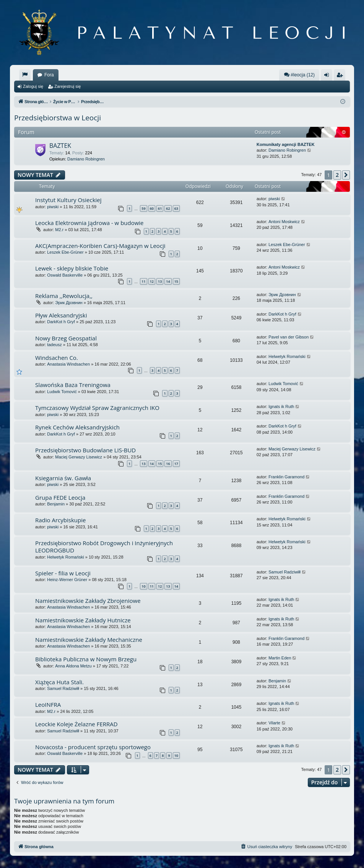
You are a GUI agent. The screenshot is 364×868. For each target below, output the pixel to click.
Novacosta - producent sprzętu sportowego (93, 747)
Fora (49, 75)
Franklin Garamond (286, 477)
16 (168, 464)
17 (176, 464)
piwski (53, 207)
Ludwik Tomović (62, 392)
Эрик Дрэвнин (69, 303)
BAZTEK (60, 146)
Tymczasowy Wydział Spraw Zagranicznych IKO (97, 408)
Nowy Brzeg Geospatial (66, 338)
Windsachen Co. (57, 358)
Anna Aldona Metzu (73, 666)
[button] (346, 175)
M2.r (59, 230)
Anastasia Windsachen (68, 364)
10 (143, 586)
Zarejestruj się (67, 86)
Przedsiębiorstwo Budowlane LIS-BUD (85, 450)
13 (160, 281)
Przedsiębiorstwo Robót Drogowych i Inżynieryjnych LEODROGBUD (104, 547)
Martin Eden (280, 658)
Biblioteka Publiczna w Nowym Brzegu (86, 659)
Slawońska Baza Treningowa (73, 385)
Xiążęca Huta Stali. (59, 682)
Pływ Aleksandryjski (61, 315)
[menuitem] (25, 75)
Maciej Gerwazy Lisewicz (79, 457)
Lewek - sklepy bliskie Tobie (72, 268)
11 (143, 281)
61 (160, 208)
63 (176, 208)
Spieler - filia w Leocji (63, 573)
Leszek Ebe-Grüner (65, 252)
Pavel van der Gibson (288, 337)
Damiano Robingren (86, 159)
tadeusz (54, 345)
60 (152, 208)
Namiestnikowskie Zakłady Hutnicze (83, 620)
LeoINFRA (48, 704)
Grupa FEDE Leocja (60, 497)
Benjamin (56, 504)
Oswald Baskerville (65, 275)
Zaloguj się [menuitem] (328, 76)
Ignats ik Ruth (281, 406)
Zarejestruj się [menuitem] (341, 76)
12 (152, 281)
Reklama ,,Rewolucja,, (64, 296)
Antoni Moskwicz (284, 222)
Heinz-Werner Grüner (67, 580)
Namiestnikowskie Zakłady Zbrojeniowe (88, 601)
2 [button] (337, 175)
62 (168, 208)
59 (143, 208)
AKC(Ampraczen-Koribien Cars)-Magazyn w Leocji (100, 246)
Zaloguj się (33, 86)
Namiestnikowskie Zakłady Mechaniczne (89, 640)
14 (168, 281)
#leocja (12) (299, 75)
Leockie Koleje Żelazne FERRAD (76, 724)
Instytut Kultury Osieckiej (68, 200)
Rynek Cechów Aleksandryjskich (77, 427)
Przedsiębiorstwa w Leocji (58, 118)
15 (176, 281)
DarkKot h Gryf (61, 322)
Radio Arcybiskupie (60, 520)
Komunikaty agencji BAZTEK (286, 144)
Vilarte (274, 723)
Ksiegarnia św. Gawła (63, 478)
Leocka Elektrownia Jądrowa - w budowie (89, 223)
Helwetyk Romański (287, 356)
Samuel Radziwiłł (284, 572)
